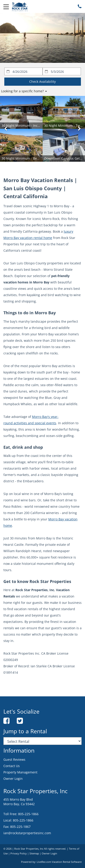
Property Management (20, 772)
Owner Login (13, 779)
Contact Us (12, 766)
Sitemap (34, 853)
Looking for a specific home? (24, 91)
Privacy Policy (19, 853)
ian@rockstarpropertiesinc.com (27, 833)
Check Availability (42, 82)
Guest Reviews (14, 759)
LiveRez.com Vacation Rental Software (59, 862)
